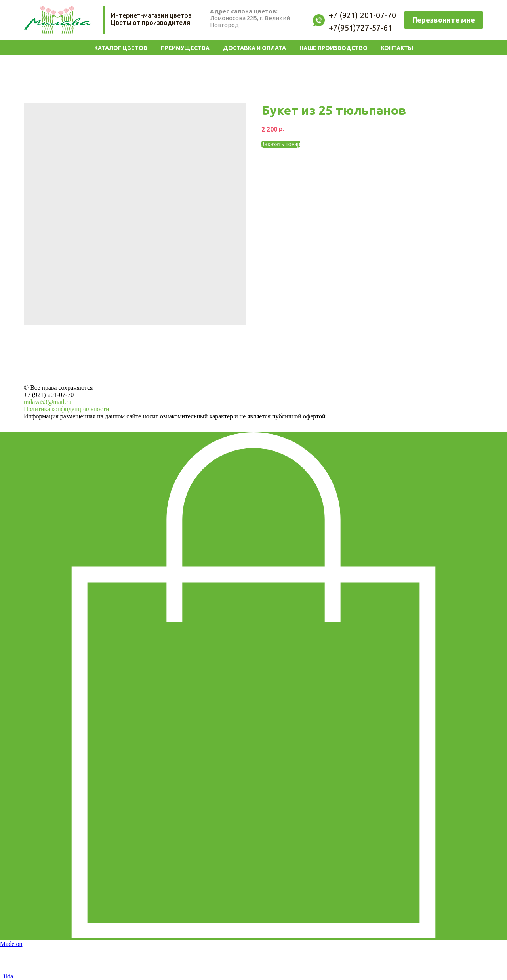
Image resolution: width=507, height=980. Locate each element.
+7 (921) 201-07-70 (49, 395)
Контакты (397, 48)
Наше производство (334, 48)
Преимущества (185, 48)
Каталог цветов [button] (121, 48)
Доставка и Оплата (254, 48)
